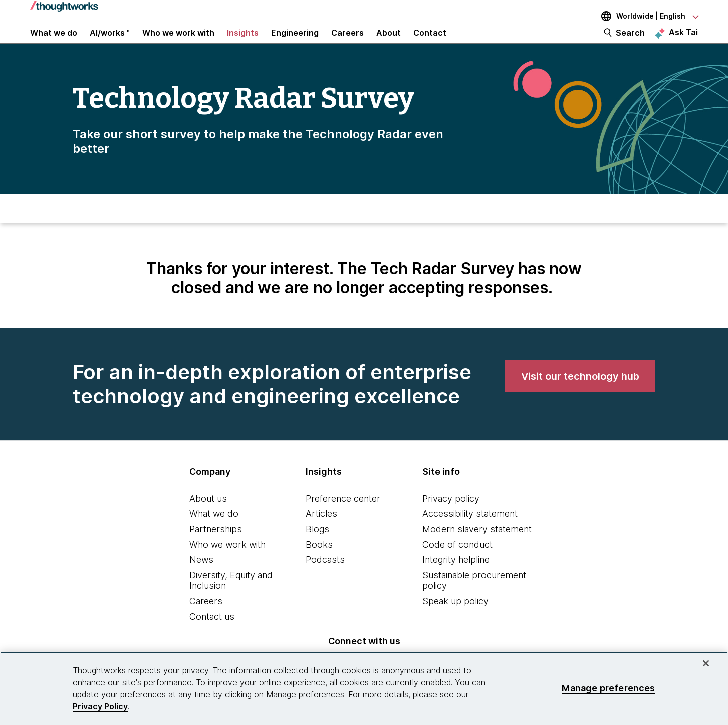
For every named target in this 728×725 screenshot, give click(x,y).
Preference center (343, 517)
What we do (214, 532)
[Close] (706, 663)
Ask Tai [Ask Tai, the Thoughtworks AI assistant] (683, 41)
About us (208, 517)
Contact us (212, 636)
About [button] (389, 41)
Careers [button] (347, 41)
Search (630, 41)
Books (319, 564)
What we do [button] (54, 41)
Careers (206, 620)
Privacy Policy (100, 706)
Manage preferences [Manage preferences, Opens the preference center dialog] (608, 688)
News (201, 579)
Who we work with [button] (178, 41)
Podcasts (325, 579)
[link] (580, 395)
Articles (321, 532)
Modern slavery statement (477, 548)
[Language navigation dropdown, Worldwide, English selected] (643, 16)
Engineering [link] (295, 41)
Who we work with (227, 564)
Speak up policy (455, 620)
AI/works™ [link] (110, 41)
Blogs (317, 548)
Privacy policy (451, 517)
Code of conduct (457, 564)
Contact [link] (430, 41)
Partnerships (216, 548)
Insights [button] (243, 41)
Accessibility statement (470, 532)
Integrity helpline (456, 579)
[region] (364, 688)
